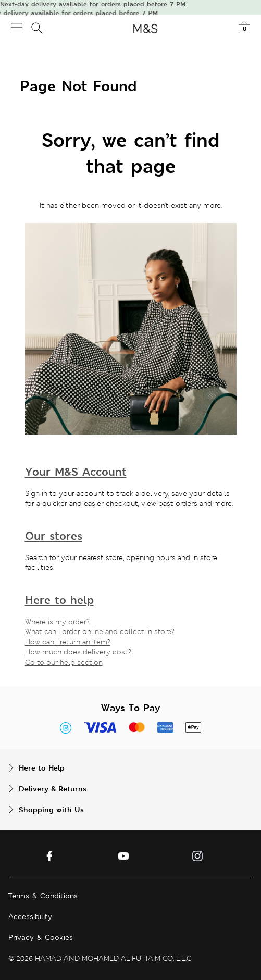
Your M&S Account (76, 472)
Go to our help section (64, 662)
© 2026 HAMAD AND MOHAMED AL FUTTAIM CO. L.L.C (100, 958)
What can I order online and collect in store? (100, 631)
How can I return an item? (68, 642)
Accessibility (30, 916)
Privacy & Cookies (41, 937)
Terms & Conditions (43, 896)
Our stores (54, 536)
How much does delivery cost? (78, 652)
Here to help (59, 600)
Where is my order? (57, 622)
